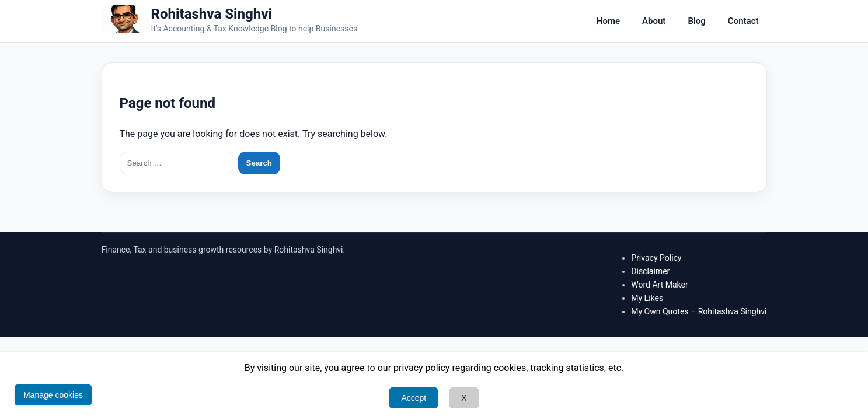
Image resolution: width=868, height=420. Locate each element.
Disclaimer (650, 271)
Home (608, 21)
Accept (414, 398)
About (654, 21)
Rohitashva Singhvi (212, 14)
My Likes (647, 298)
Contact (743, 21)
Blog (696, 21)
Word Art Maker (659, 285)
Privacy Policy (656, 258)
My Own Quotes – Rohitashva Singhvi (699, 311)
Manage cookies (53, 395)
